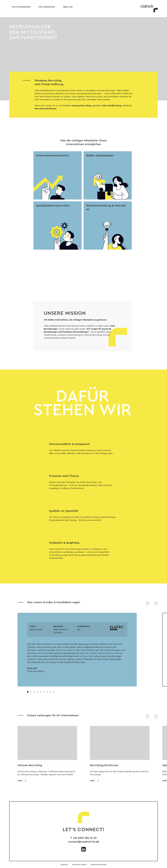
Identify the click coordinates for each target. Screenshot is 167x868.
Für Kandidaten (47, 7)
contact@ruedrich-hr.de (84, 842)
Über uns (68, 7)
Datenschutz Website (79, 865)
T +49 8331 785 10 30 (83, 838)
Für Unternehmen (21, 7)
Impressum (64, 865)
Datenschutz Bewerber (99, 865)
